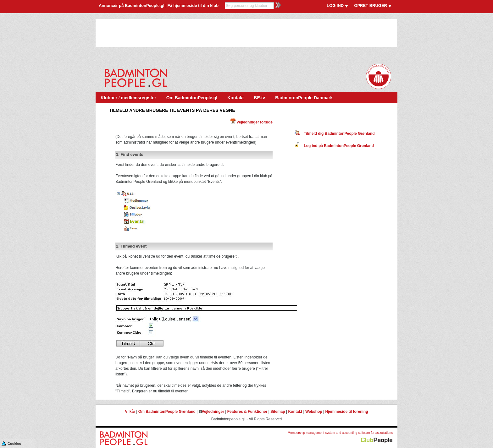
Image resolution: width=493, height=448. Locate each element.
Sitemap (278, 412)
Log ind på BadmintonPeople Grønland (334, 146)
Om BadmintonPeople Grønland (167, 412)
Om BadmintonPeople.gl (192, 98)
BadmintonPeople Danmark (304, 98)
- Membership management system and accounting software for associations (339, 433)
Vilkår (130, 412)
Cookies (11, 443)
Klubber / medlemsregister (128, 98)
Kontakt (235, 98)
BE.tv (259, 98)
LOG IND (335, 5)
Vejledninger (211, 412)
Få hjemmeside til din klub (193, 5)
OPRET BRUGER (371, 5)
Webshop (314, 412)
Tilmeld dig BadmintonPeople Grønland (335, 134)
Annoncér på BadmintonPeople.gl (132, 5)
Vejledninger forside (255, 122)
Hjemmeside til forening (346, 412)
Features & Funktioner (247, 412)
